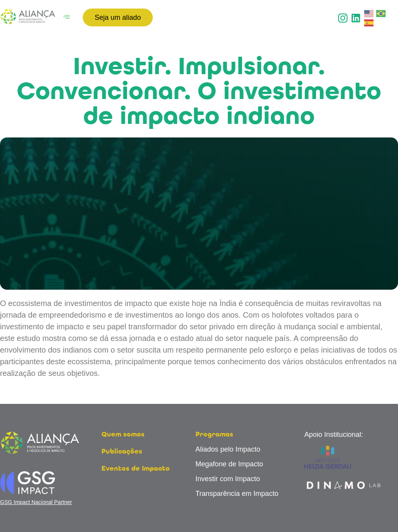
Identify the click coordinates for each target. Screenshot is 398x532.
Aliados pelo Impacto (228, 449)
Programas (214, 435)
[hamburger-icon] (66, 17)
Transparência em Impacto (237, 494)
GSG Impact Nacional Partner (36, 502)
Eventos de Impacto (136, 469)
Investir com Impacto (228, 479)
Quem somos (123, 435)
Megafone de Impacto (229, 464)
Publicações (122, 452)
